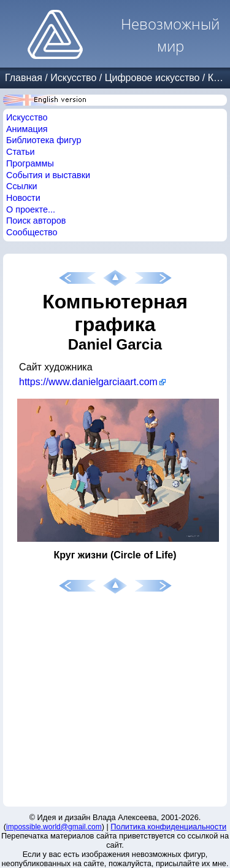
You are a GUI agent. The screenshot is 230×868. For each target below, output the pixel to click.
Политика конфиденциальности (168, 827)
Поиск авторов (36, 221)
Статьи (21, 152)
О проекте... (31, 209)
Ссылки (22, 186)
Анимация (27, 129)
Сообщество (32, 232)
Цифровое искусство (152, 78)
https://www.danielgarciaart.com (88, 382)
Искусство (73, 78)
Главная (24, 78)
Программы (30, 163)
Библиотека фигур (44, 140)
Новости (23, 198)
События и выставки (48, 175)
